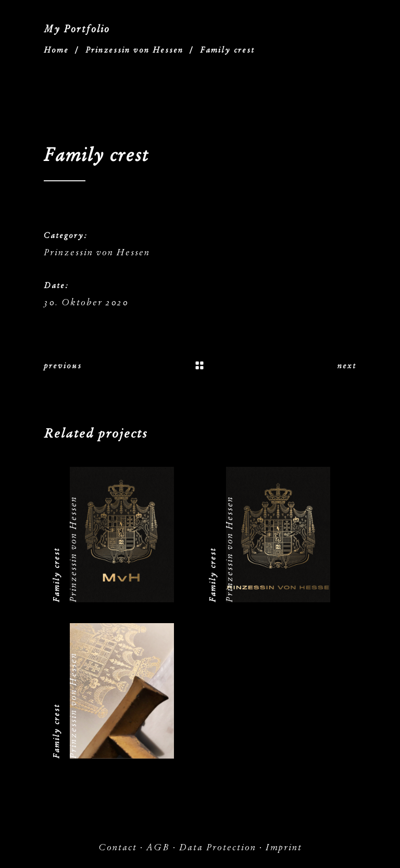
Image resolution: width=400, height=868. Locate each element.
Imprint (284, 847)
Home (56, 50)
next (347, 366)
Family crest (56, 575)
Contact (118, 847)
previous (63, 366)
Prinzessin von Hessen (134, 50)
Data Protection (218, 847)
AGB (158, 847)
